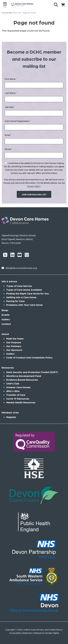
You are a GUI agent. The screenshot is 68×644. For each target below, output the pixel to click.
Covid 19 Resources (18, 399)
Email (8, 135)
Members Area (10, 412)
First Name (11, 79)
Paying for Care (15, 301)
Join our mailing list (34, 194)
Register (11, 417)
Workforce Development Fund (24, 376)
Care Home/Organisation (18, 121)
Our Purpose (14, 342)
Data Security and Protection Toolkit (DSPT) (32, 372)
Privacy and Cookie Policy (49, 629)
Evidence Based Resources (22, 380)
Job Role (10, 107)
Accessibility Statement (21, 633)
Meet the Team (15, 338)
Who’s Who (13, 391)
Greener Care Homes (18, 387)
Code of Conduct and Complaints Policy (29, 357)
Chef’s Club (13, 383)
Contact (6, 324)
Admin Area (30, 629)
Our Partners (14, 346)
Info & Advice (9, 281)
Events (6, 315)
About (5, 334)
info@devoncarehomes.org (21, 268)
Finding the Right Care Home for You (27, 293)
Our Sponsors (14, 350)
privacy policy (34, 186)
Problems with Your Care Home (24, 305)
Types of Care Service (19, 286)
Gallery (6, 319)
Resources (8, 367)
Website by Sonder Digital (46, 633)
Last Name (11, 93)
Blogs (5, 310)
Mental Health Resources (21, 402)
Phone (8, 149)
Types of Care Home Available (24, 290)
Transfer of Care (16, 395)
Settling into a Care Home (21, 297)
